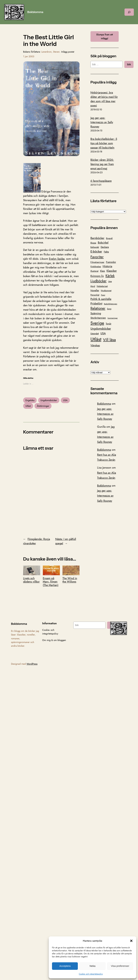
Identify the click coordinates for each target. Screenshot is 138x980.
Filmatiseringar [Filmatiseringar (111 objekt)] (97, 262)
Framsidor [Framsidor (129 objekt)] (111, 262)
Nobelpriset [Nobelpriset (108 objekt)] (102, 286)
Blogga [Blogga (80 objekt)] (93, 243)
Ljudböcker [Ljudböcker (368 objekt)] (98, 281)
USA (65, 400)
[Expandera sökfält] (129, 12)
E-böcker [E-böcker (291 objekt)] (96, 251)
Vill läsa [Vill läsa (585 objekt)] (109, 340)
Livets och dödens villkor (32, 574)
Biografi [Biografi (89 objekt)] (109, 238)
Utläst (28, 406)
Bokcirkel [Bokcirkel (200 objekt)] (103, 243)
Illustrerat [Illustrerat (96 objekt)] (94, 271)
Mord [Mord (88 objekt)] (93, 286)
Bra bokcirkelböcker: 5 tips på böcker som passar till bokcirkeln (104, 143)
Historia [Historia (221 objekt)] (107, 266)
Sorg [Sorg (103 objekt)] (109, 309)
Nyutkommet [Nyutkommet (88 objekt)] (106, 291)
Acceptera (65, 966)
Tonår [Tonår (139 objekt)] (109, 324)
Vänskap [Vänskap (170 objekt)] (95, 345)
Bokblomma (35, 12)
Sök (129, 64)
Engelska (30, 400)
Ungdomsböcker (49, 400)
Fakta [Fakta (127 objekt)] (106, 252)
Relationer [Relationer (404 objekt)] (98, 308)
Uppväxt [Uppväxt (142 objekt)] (95, 334)
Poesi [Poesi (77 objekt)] (103, 295)
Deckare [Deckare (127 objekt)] (105, 247)
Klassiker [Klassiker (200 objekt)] (112, 271)
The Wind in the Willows (71, 574)
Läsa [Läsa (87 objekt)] (110, 281)
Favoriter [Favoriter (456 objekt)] (97, 257)
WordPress (32, 664)
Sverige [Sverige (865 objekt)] (97, 323)
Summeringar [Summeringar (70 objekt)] (112, 318)
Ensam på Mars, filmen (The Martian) (51, 576)
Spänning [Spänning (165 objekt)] (96, 313)
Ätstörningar (43, 406)
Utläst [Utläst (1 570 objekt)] (96, 339)
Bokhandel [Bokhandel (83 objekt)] (95, 247)
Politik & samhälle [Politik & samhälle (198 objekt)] (101, 299)
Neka (92, 966)
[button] (131, 941)
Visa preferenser (120, 966)
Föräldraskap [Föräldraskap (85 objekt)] (96, 266)
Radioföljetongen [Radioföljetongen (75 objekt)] (111, 304)
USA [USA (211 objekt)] (103, 333)
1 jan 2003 (29, 56)
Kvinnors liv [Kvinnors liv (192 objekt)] (97, 276)
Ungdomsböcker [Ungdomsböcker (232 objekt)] (101, 329)
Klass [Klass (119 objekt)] (102, 271)
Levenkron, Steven (50, 52)
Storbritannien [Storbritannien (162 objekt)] (98, 318)
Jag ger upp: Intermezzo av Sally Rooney (102, 122)
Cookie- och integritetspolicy (91, 974)
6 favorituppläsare (101, 181)
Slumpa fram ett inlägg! (105, 36)
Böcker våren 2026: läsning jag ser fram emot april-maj (102, 164)
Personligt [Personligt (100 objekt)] (95, 295)
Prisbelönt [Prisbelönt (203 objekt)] (96, 303)
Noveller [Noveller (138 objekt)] (95, 290)
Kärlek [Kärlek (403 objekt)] (110, 276)
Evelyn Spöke (57, 259)
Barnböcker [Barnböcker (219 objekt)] (97, 238)
